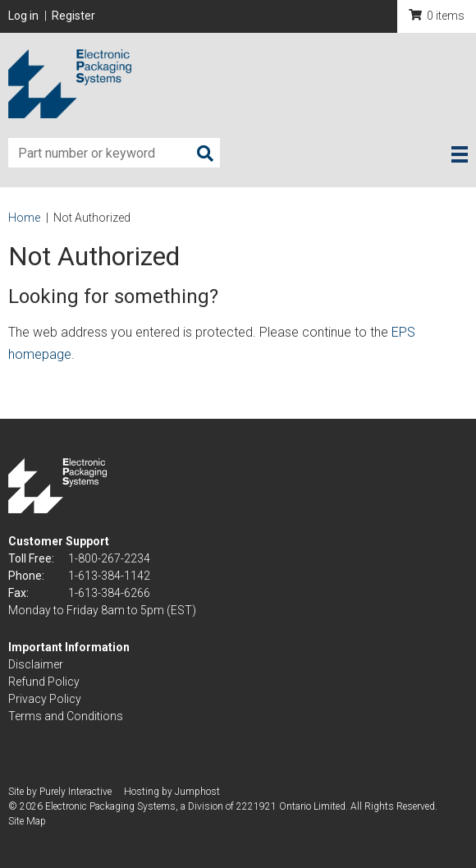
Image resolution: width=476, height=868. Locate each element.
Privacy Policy (45, 699)
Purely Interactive (76, 792)
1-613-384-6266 (109, 593)
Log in (23, 16)
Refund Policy (44, 682)
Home (24, 218)
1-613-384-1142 (109, 576)
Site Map (27, 821)
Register (73, 16)
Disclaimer (36, 664)
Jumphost (197, 792)
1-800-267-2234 (109, 558)
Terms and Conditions (66, 716)
